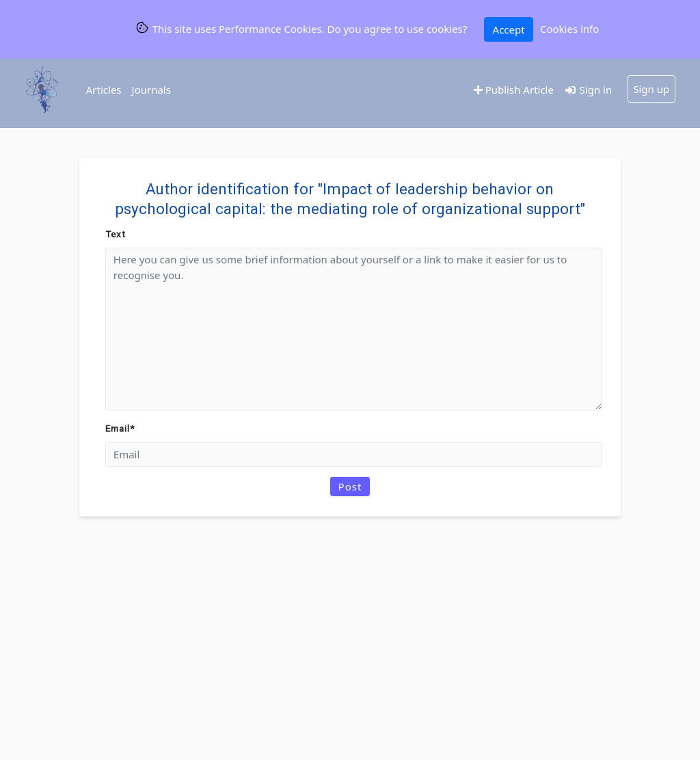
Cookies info (569, 29)
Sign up (651, 89)
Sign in (588, 90)
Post (350, 486)
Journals (151, 90)
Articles (104, 90)
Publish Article (514, 90)
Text (116, 234)
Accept (509, 29)
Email (120, 428)
